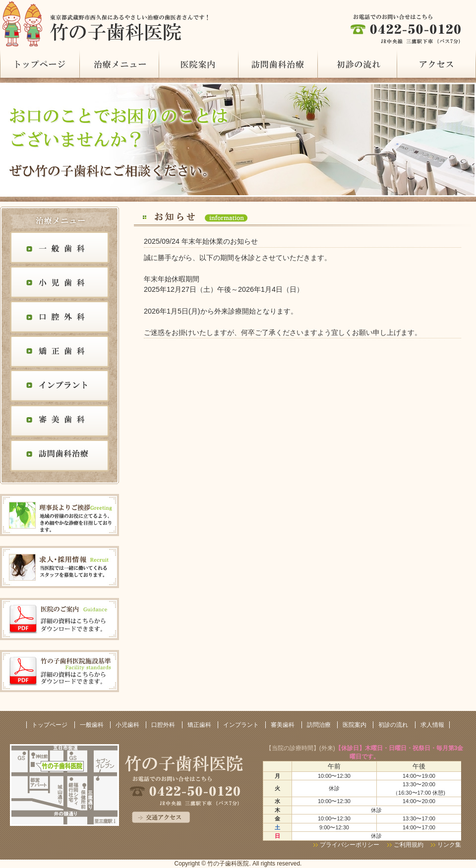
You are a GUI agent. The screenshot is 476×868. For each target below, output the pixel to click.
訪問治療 (278, 64)
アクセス (436, 64)
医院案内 (198, 64)
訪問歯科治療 (59, 457)
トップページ (40, 64)
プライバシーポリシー (350, 845)
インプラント (59, 387)
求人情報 (432, 725)
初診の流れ (357, 64)
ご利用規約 (409, 845)
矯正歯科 (59, 353)
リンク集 (449, 845)
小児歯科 (59, 283)
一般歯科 (59, 249)
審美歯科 (59, 422)
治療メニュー (119, 64)
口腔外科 (59, 318)
